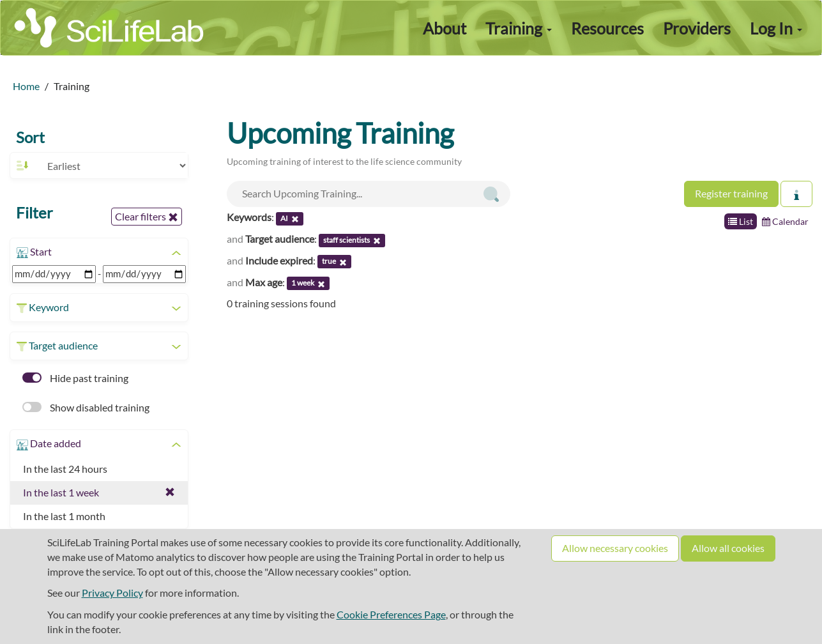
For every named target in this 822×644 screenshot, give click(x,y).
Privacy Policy (112, 593)
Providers (697, 28)
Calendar (785, 221)
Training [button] (519, 28)
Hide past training (75, 378)
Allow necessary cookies (615, 548)
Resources (607, 28)
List (741, 221)
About (445, 28)
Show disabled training (86, 407)
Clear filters (147, 217)
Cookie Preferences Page (391, 614)
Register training (731, 193)
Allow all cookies (728, 548)
